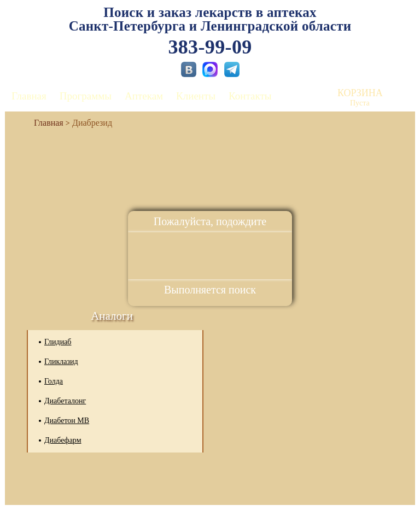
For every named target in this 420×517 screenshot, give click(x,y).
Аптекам (144, 96)
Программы (86, 96)
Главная (29, 96)
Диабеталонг (65, 401)
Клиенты (196, 96)
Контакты (250, 96)
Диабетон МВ (67, 421)
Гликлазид (61, 362)
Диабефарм (63, 440)
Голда (54, 381)
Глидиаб (58, 342)
